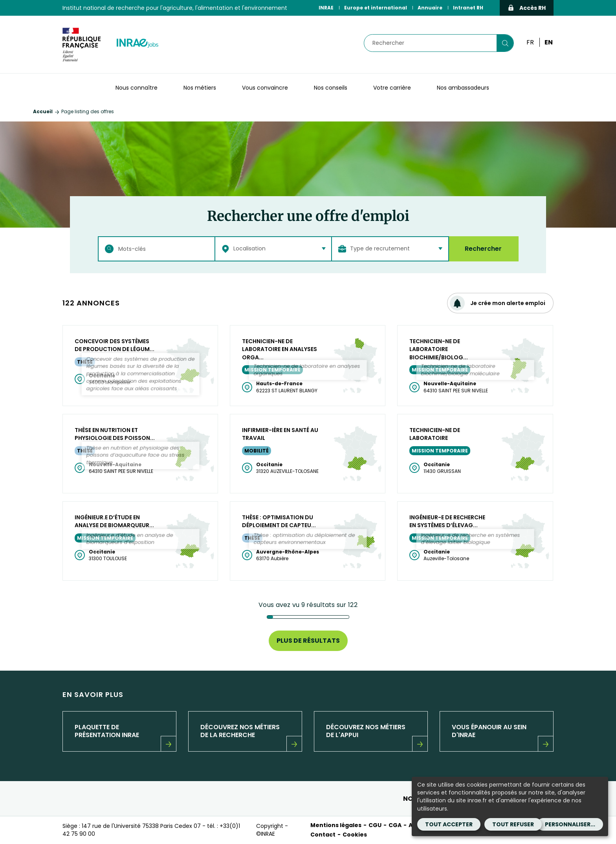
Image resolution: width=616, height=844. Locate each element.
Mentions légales (336, 825)
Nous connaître (137, 88)
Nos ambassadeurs (463, 88)
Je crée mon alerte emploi (498, 303)
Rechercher (483, 249)
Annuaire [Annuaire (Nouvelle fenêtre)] (430, 8)
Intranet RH (468, 8)
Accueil (43, 111)
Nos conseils (331, 88)
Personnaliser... (570, 824)
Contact (323, 835)
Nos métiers (200, 88)
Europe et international (376, 8)
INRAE (326, 8)
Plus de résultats (308, 641)
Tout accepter (449, 824)
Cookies (355, 835)
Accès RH (527, 8)
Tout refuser (513, 824)
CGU (375, 825)
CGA (395, 825)
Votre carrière (392, 88)
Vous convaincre (265, 88)
